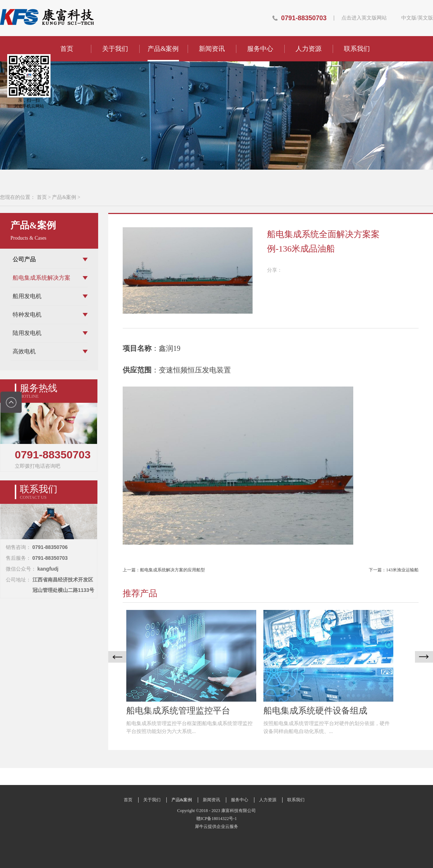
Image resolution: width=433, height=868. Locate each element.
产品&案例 (64, 197)
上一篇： (164, 570)
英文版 (425, 18)
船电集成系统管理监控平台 (178, 711)
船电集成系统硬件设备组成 (315, 711)
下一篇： (394, 570)
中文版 (409, 18)
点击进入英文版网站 (364, 18)
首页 (67, 49)
